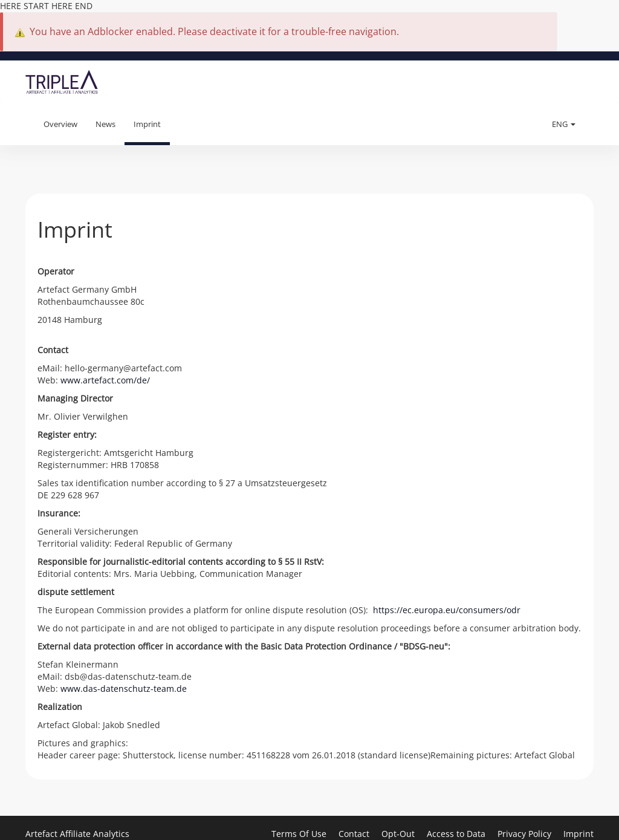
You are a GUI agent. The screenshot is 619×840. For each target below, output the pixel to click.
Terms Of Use (300, 834)
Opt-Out (399, 834)
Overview (60, 124)
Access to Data (457, 834)
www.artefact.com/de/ (105, 380)
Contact (355, 834)
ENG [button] (564, 124)
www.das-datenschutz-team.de (124, 689)
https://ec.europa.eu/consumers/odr (447, 610)
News (105, 124)
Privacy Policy (526, 834)
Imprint (147, 124)
